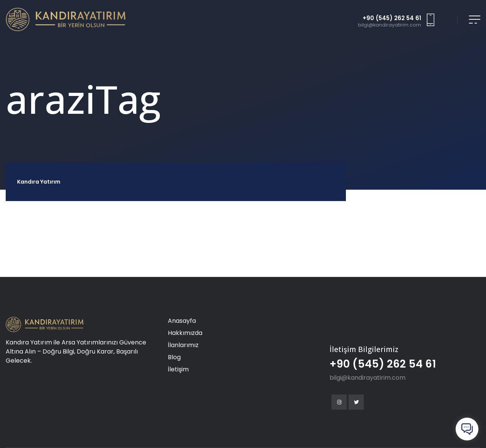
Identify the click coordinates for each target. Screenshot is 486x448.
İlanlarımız (183, 345)
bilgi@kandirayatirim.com (390, 25)
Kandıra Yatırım (39, 182)
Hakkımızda (185, 333)
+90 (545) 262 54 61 (392, 19)
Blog (174, 357)
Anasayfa (182, 321)
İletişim (178, 369)
